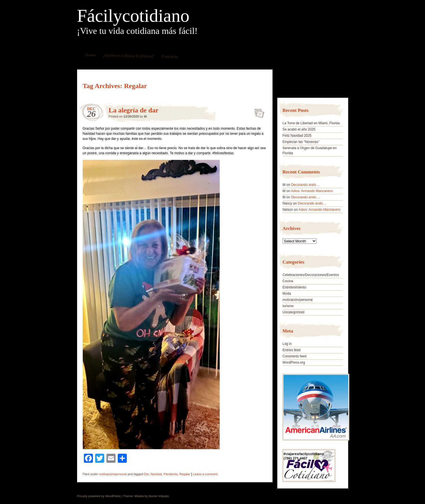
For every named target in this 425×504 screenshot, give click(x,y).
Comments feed (294, 356)
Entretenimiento (294, 287)
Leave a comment (205, 474)
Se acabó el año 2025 (299, 129)
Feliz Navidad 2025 (297, 136)
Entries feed (291, 350)
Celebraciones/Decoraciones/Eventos (311, 275)
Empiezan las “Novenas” (301, 142)
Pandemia (171, 474)
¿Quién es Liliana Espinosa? (128, 56)
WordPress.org (294, 362)
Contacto (170, 56)
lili (145, 116)
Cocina (288, 281)
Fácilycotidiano (133, 16)
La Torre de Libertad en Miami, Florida (311, 123)
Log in (287, 344)
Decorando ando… (305, 185)
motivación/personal (113, 474)
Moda (287, 294)
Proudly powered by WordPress (99, 496)
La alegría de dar (134, 110)
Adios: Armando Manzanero (312, 191)
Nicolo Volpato (159, 496)
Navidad (156, 474)
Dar (146, 474)
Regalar (185, 474)
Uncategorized (293, 312)
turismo (288, 306)
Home (90, 55)
